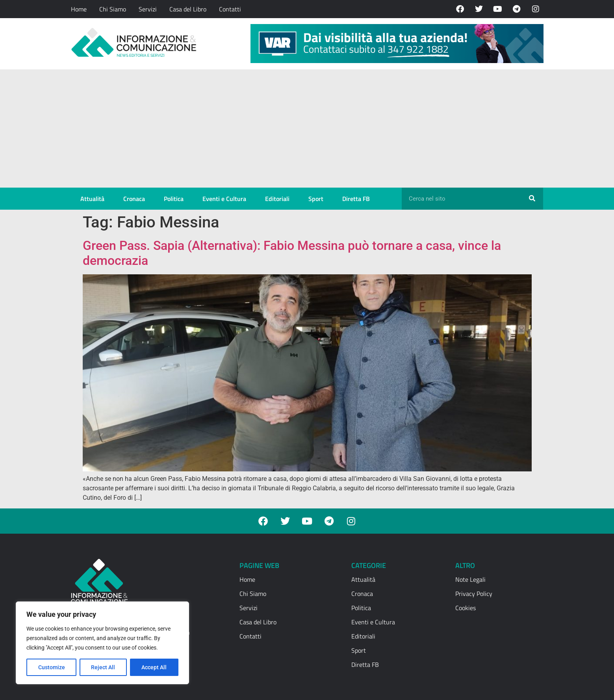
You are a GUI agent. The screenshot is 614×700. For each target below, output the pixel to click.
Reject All (103, 667)
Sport (316, 199)
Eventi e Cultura (224, 199)
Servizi (148, 9)
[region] (102, 643)
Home (79, 9)
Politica (174, 199)
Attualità (92, 199)
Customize (52, 667)
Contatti (230, 9)
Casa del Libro (188, 9)
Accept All (154, 667)
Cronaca (134, 199)
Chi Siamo (113, 9)
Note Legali (470, 579)
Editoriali (277, 199)
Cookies (466, 608)
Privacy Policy (474, 594)
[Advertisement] (307, 128)
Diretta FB (356, 199)
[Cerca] (532, 199)
